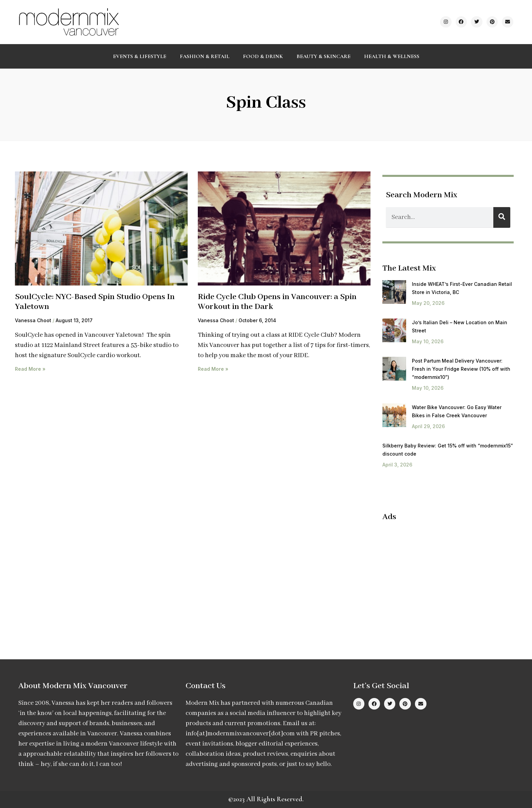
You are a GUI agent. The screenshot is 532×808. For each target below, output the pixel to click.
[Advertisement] (439, 576)
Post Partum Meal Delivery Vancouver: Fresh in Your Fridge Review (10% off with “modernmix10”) (461, 369)
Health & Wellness (392, 56)
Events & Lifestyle (140, 56)
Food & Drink (263, 56)
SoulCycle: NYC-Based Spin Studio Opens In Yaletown (95, 302)
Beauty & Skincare (324, 56)
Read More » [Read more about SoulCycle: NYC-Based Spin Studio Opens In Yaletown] (30, 369)
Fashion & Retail (205, 56)
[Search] (502, 217)
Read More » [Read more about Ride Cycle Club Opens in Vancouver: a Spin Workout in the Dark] (213, 369)
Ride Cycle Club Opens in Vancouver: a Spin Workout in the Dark (277, 302)
